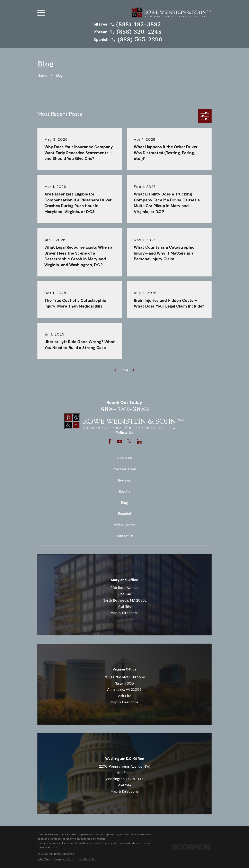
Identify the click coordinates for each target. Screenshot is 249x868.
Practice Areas (124, 469)
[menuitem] (44, 859)
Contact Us (124, 536)
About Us (124, 458)
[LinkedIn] (139, 441)
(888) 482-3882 (138, 25)
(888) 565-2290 (140, 40)
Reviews (124, 480)
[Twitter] (129, 441)
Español (124, 514)
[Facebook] (110, 441)
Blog (124, 503)
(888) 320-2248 (139, 32)
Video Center (124, 525)
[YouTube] (120, 441)
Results (124, 491)
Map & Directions (124, 613)
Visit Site (124, 606)
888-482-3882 (124, 409)
